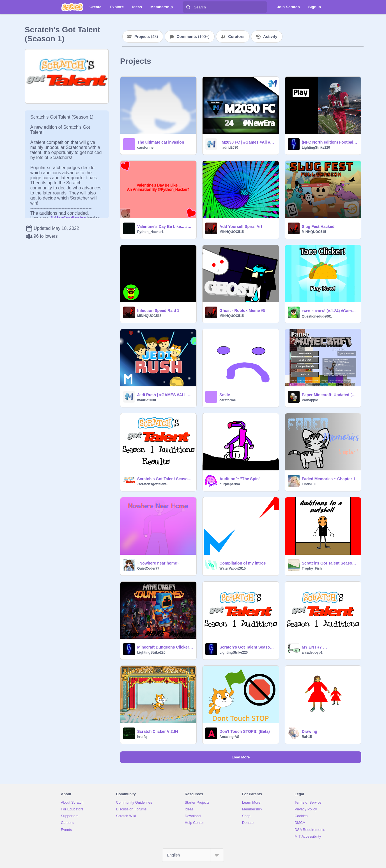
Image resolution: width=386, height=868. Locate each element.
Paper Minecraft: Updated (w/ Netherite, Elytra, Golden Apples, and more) (330, 395)
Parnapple (310, 400)
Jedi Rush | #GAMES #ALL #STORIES (165, 395)
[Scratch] (72, 7)
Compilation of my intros (243, 563)
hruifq (142, 737)
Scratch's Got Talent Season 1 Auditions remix (330, 563)
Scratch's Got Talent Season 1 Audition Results (165, 479)
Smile (225, 395)
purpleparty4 (230, 484)
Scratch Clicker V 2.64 (158, 731)
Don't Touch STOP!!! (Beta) (244, 731)
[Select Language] (193, 855)
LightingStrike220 (316, 148)
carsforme (145, 148)
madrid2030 (229, 148)
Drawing (310, 731)
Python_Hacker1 (150, 232)
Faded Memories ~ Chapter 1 (329, 479)
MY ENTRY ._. (315, 647)
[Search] (188, 7)
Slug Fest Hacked (318, 226)
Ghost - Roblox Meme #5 (242, 311)
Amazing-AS (229, 737)
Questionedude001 (317, 316)
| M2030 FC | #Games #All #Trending (247, 142)
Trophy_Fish (312, 568)
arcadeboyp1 (312, 652)
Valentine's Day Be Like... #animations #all (165, 226)
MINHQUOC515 (232, 232)
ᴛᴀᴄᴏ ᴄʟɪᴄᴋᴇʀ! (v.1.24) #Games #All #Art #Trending (330, 311)
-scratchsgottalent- (152, 484)
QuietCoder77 (148, 568)
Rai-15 (307, 737)
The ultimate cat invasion (161, 142)
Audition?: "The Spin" (240, 479)
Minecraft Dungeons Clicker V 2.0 (165, 647)
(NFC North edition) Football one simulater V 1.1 (330, 142)
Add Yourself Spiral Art (241, 226)
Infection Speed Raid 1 (158, 311)
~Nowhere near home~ (158, 563)
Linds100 (309, 484)
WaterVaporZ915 (233, 568)
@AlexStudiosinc (68, 218)
